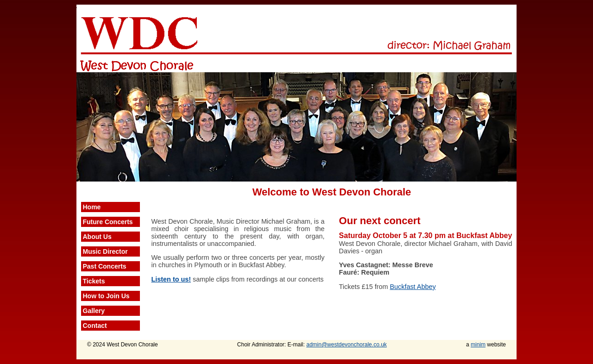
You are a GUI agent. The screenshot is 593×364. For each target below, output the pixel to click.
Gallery (94, 311)
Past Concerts (105, 266)
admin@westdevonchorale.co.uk (347, 345)
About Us (97, 237)
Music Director (105, 251)
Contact (95, 326)
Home (92, 207)
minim (478, 345)
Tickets (94, 281)
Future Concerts (108, 222)
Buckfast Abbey (413, 287)
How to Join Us (106, 296)
